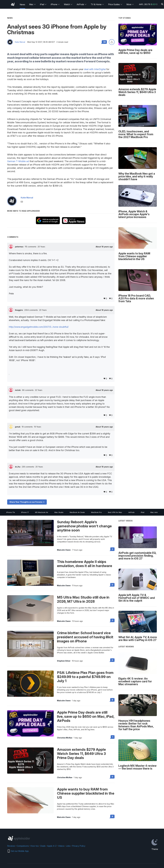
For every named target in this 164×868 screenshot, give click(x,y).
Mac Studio (59, 512)
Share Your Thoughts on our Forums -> (27, 502)
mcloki (18, 390)
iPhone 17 (25, 512)
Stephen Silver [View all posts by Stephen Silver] (64, 661)
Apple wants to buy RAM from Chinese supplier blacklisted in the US (86, 793)
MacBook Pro (96, 512)
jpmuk (18, 427)
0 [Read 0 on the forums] (112, 585)
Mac (33, 4)
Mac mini (154, 512)
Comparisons (23, 846)
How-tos (35, 846)
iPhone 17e (11, 512)
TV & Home (97, 4)
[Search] (162, 4)
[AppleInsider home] (13, 4)
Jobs (68, 846)
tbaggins (19, 310)
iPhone (55, 4)
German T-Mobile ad (18, 161)
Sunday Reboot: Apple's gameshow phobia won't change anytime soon (84, 526)
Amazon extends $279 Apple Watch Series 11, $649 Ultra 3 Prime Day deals (81, 754)
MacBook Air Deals (77, 512)
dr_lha (18, 467)
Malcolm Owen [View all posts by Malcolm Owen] (64, 550)
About (104, 247)
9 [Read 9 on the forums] (112, 816)
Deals (43, 846)
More (130, 4)
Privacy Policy (79, 846)
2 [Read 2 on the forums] (112, 549)
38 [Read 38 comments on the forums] (104, 42)
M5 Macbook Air (42, 512)
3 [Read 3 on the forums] (112, 620)
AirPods (82, 4)
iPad (43, 4)
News (22, 4)
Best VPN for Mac (115, 512)
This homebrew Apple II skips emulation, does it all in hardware (85, 564)
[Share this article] (112, 42)
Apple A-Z (52, 846)
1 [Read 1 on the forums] (113, 737)
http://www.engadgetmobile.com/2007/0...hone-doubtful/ (39, 327)
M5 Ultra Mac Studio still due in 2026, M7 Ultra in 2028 (83, 599)
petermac (19, 247)
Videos (61, 846)
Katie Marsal (20, 42)
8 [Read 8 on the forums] (112, 700)
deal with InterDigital (95, 69)
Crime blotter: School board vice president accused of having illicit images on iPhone (85, 637)
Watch (68, 4)
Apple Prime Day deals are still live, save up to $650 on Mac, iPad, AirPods (86, 716)
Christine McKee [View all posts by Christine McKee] (65, 738)
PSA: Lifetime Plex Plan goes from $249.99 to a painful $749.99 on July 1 (85, 677)
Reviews (11, 846)
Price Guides (115, 4)
